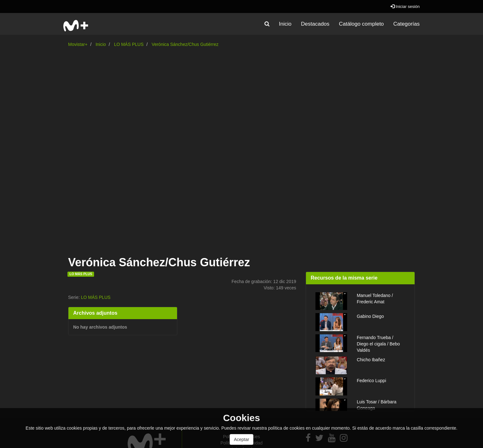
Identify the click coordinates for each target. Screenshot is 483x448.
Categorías (407, 24)
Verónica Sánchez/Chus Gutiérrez (185, 44)
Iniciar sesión (405, 6)
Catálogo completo (361, 24)
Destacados (315, 24)
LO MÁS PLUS (129, 44)
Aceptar (241, 439)
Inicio (285, 24)
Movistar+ (78, 44)
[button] (267, 24)
